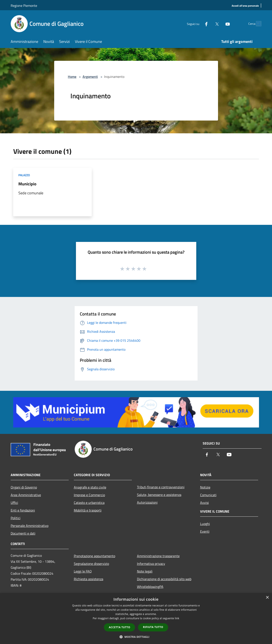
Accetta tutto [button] (119, 627)
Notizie (205, 487)
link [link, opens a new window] (177, 618)
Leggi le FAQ (83, 571)
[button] (136, 637)
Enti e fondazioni (23, 510)
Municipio (27, 184)
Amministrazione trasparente (158, 556)
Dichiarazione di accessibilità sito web (164, 579)
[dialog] (136, 619)
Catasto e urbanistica (89, 503)
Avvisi (204, 503)
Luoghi (205, 524)
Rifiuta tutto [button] (153, 627)
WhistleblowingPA (150, 587)
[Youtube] (218, 24)
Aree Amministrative (26, 495)
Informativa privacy (151, 564)
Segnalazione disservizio (91, 564)
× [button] (267, 598)
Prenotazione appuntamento (95, 556)
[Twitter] (208, 24)
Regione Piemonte (24, 6)
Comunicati (208, 495)
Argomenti (90, 77)
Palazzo (24, 175)
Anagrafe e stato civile (90, 487)
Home (72, 77)
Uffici (14, 503)
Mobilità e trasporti (88, 510)
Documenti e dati (23, 533)
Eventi (205, 531)
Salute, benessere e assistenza (159, 495)
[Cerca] (256, 24)
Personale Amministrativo (30, 526)
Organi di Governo (24, 487)
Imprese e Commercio (89, 495)
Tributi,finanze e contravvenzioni (161, 487)
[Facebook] (197, 24)
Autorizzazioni (147, 502)
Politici (16, 518)
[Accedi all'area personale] (245, 6)
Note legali (145, 571)
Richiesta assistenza (89, 579)
